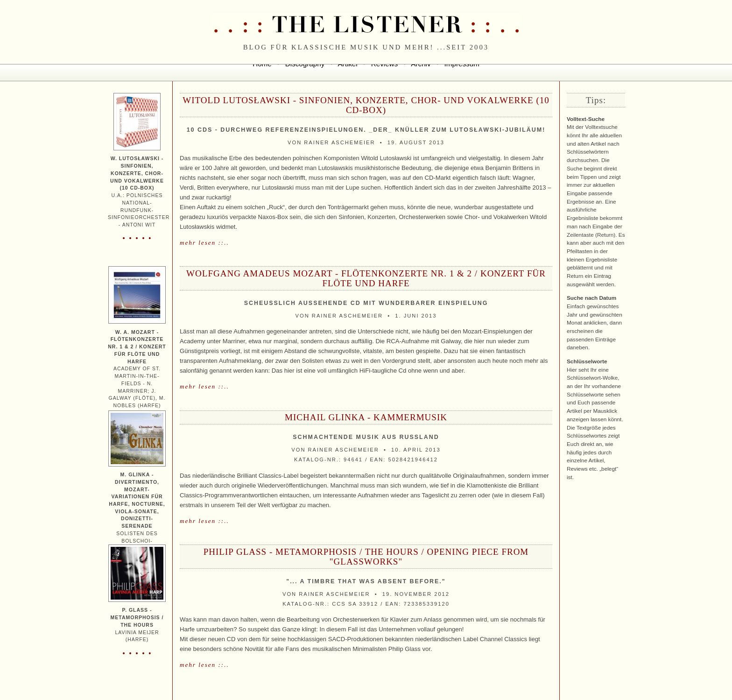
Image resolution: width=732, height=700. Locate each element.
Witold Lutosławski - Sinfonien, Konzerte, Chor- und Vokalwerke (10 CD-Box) (366, 105)
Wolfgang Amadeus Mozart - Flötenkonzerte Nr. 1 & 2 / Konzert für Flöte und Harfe (366, 278)
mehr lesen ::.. (204, 243)
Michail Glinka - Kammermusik (366, 417)
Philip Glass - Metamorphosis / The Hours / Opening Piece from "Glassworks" (366, 557)
